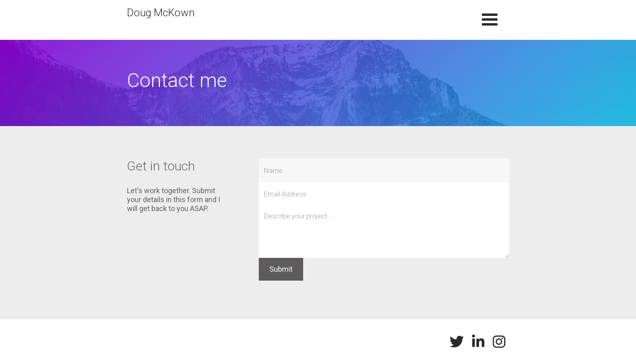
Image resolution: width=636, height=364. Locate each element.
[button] (490, 20)
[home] (161, 10)
